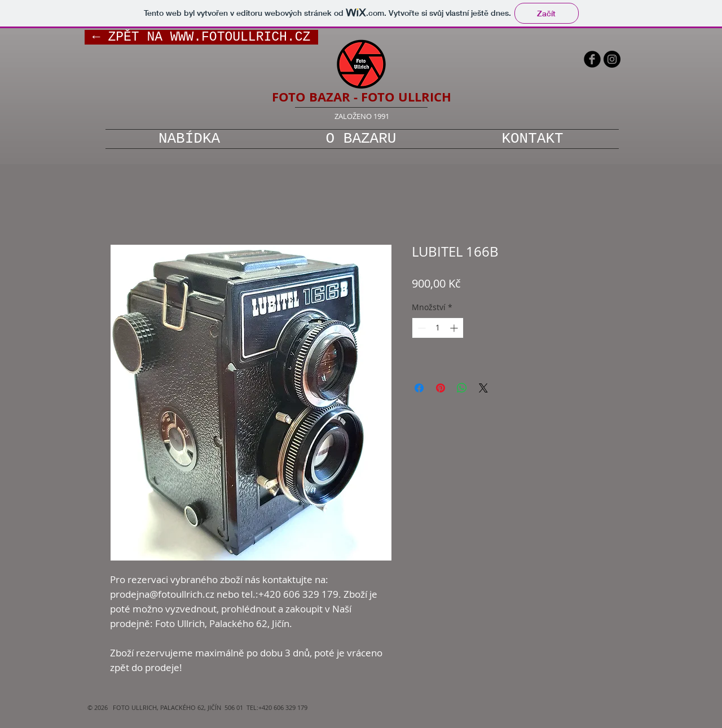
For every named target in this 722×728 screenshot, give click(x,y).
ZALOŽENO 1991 (362, 116)
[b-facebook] (592, 59)
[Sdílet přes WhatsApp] (462, 388)
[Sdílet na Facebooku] (419, 388)
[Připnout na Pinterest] (441, 388)
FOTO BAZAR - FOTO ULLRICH (362, 97)
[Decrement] (421, 328)
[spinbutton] (438, 328)
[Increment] (455, 328)
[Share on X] (483, 388)
